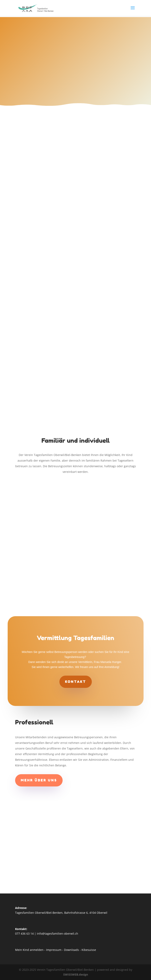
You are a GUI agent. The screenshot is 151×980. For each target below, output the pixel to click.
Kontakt (76, 682)
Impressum (54, 950)
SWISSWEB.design (76, 974)
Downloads (71, 950)
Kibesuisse (89, 950)
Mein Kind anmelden (29, 950)
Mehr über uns (39, 780)
